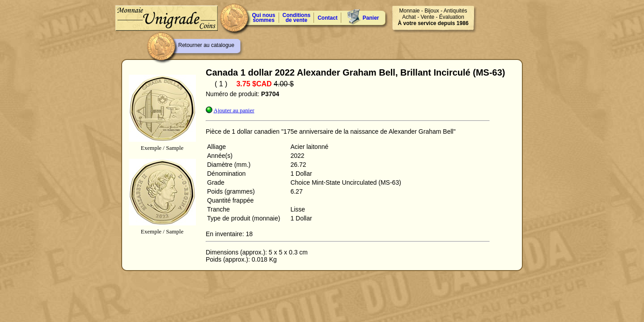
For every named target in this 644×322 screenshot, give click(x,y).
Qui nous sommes (264, 18)
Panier (371, 18)
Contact (328, 18)
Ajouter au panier (234, 110)
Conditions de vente (297, 18)
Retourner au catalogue (206, 45)
